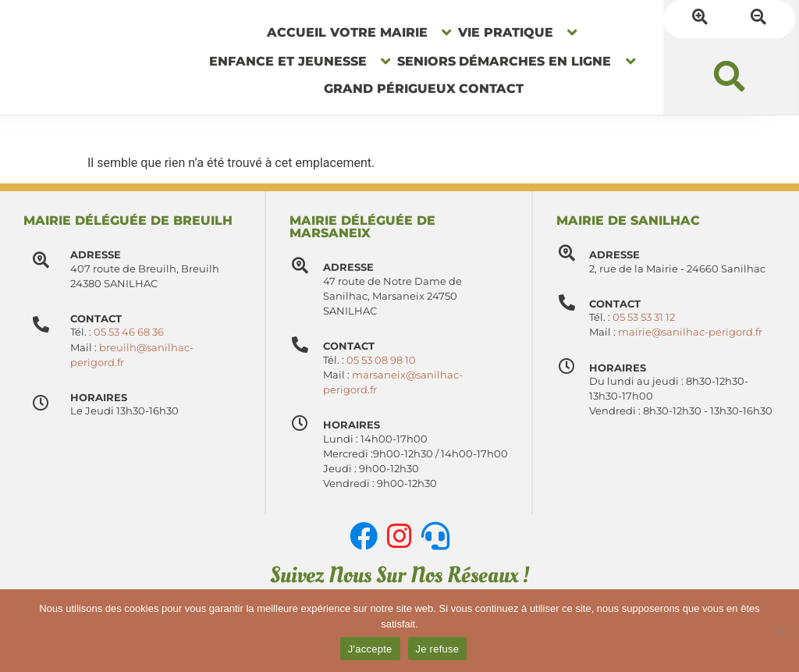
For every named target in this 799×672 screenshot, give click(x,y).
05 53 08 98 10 (394, 360)
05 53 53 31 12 (658, 332)
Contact (362, 346)
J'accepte (370, 649)
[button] (729, 96)
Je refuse (438, 649)
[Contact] (307, 352)
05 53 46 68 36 (129, 332)
